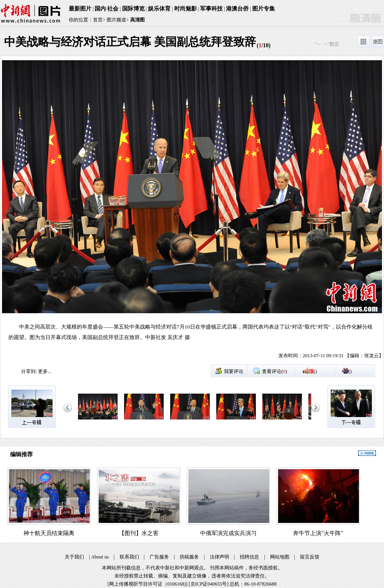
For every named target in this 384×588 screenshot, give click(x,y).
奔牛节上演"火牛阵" (318, 533)
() (313, 371)
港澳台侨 (237, 9)
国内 (100, 9)
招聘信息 (249, 557)
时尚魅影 (186, 9)
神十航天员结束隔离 (49, 533)
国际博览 (133, 9)
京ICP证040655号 (209, 584)
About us (100, 557)
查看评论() (274, 371)
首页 (98, 20)
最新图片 (80, 9)
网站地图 (280, 557)
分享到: (29, 371)
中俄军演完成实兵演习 (228, 533)
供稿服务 (189, 557)
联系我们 (129, 557)
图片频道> (118, 20)
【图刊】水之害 (139, 533)
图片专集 (264, 9)
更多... (45, 371)
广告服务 (159, 557)
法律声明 (219, 557)
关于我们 (74, 557)
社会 (113, 9)
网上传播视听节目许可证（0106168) (148, 584)
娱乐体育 (159, 9)
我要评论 (234, 371)
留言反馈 (310, 557)
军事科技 (211, 9)
